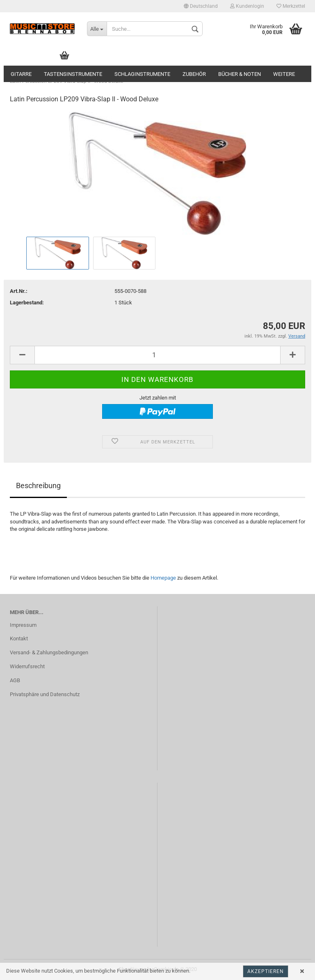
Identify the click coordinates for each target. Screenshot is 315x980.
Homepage (163, 578)
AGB (15, 680)
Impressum (23, 625)
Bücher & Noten (240, 74)
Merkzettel (291, 6)
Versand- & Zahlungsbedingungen (49, 652)
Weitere (284, 74)
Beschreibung (38, 485)
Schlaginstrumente (142, 74)
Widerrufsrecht (27, 666)
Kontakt (19, 638)
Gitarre (21, 74)
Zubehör (194, 74)
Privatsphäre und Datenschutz (45, 694)
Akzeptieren (266, 971)
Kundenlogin (247, 6)
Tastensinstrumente (73, 74)
